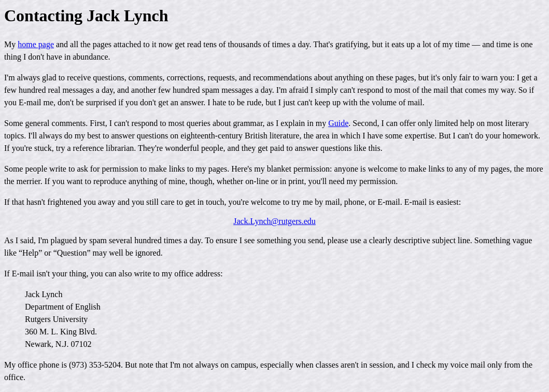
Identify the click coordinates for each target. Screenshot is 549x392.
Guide (338, 123)
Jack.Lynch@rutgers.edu (274, 221)
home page (36, 44)
